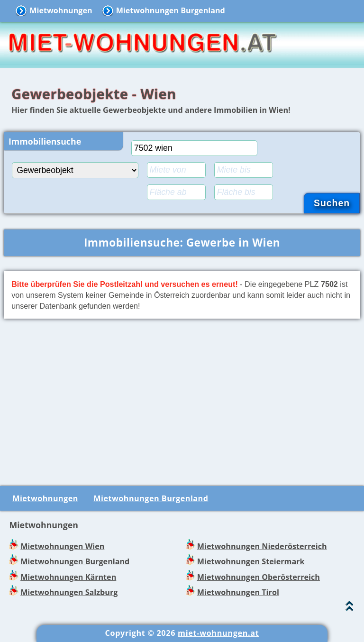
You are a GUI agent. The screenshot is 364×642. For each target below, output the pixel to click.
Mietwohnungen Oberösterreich (259, 577)
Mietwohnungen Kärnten (68, 577)
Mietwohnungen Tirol (238, 592)
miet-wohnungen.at (218, 633)
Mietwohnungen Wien (62, 546)
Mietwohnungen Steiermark (251, 561)
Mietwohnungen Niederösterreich (262, 546)
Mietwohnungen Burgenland (171, 10)
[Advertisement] (182, 401)
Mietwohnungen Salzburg (69, 592)
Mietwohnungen (61, 10)
